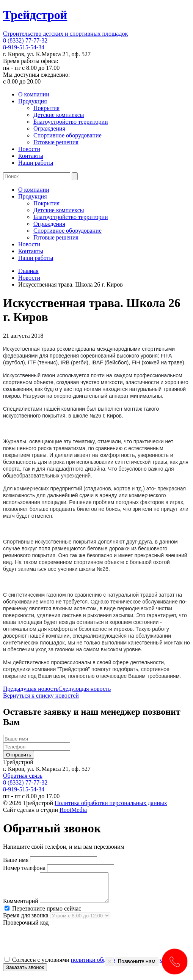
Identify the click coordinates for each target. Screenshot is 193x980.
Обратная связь (23, 776)
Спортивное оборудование (67, 135)
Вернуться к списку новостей (41, 696)
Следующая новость (85, 689)
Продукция (33, 101)
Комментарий (21, 907)
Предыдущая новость (31, 689)
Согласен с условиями (94, 965)
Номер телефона (24, 868)
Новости (29, 149)
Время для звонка (26, 921)
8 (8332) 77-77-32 (25, 40)
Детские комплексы (59, 115)
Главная (28, 271)
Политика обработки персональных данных (111, 803)
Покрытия (46, 108)
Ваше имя (16, 860)
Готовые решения (56, 142)
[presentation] (61, 947)
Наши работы (36, 163)
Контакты (31, 156)
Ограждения (49, 128)
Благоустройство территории (71, 122)
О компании (34, 94)
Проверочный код (26, 928)
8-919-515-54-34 (24, 47)
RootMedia (73, 810)
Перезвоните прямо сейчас (43, 914)
